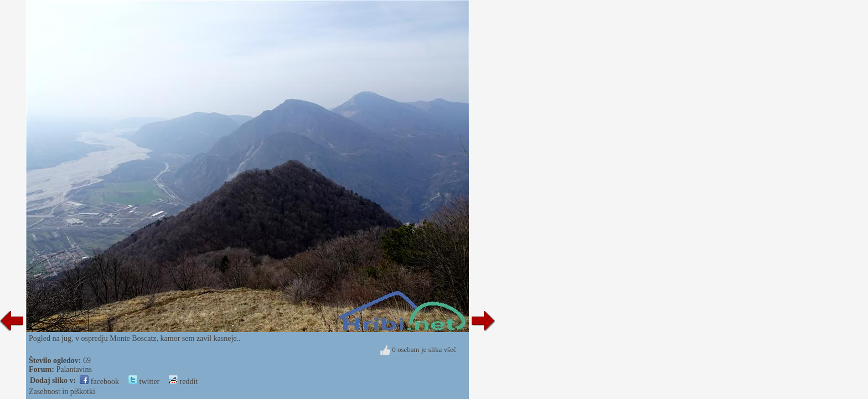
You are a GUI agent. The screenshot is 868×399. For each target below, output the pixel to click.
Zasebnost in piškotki (62, 392)
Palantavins (74, 369)
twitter (144, 382)
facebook (99, 382)
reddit (183, 382)
